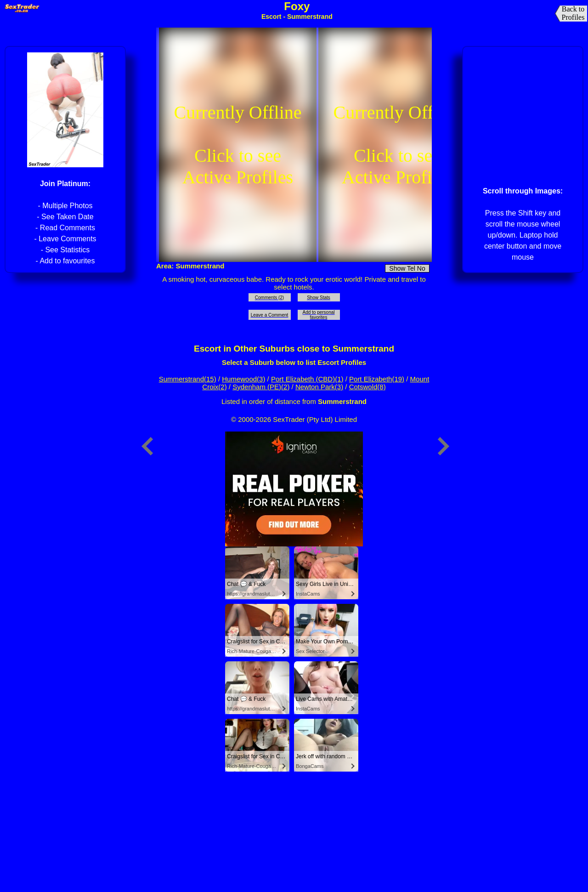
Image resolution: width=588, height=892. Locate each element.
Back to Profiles (573, 13)
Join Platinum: (65, 184)
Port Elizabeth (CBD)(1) (307, 379)
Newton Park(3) (319, 387)
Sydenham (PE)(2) (261, 387)
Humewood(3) (243, 379)
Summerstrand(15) (188, 379)
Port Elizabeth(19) (377, 379)
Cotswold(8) (367, 387)
